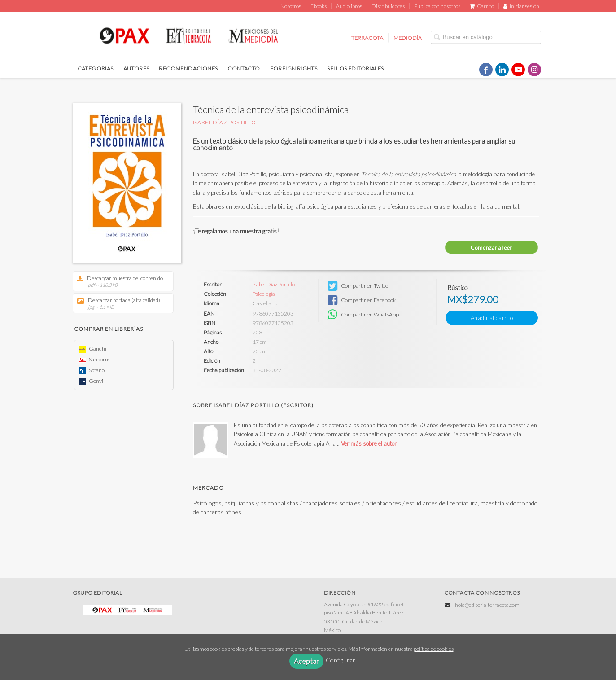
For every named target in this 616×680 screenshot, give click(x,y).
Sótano (92, 370)
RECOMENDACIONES (188, 68)
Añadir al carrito (492, 318)
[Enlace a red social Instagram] (534, 70)
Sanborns (94, 359)
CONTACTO (244, 68)
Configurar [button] (341, 660)
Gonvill (92, 381)
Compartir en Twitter (359, 286)
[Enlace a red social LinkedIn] (502, 70)
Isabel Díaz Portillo (225, 122)
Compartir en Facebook (362, 300)
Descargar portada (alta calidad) (120, 303)
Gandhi (92, 349)
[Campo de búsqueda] (486, 37)
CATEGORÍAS (96, 68)
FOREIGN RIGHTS (294, 68)
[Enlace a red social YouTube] (518, 70)
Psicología (264, 294)
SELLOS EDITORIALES (355, 68)
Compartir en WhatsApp (363, 315)
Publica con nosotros (437, 6)
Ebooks (319, 6)
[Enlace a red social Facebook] (486, 70)
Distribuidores (388, 6)
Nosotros (291, 6)
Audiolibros (349, 6)
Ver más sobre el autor (369, 443)
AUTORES (136, 68)
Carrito (482, 6)
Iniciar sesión (521, 6)
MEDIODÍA (408, 37)
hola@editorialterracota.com (487, 605)
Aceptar (306, 661)
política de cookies (434, 649)
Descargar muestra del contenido (120, 281)
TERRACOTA (367, 37)
